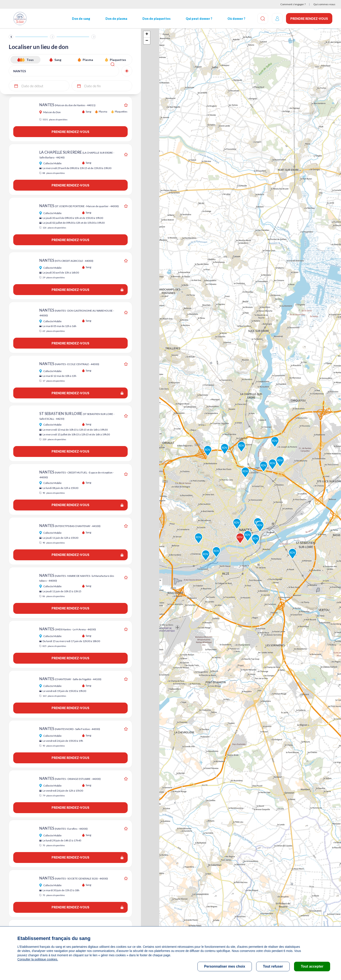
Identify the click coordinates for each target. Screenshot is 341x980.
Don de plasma (116, 19)
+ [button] (147, 34)
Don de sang (81, 19)
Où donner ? (235, 19)
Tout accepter (312, 966)
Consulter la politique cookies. (38, 959)
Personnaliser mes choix (225, 966)
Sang (58, 60)
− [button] (147, 41)
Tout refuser (273, 966)
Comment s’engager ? (293, 4)
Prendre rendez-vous (309, 19)
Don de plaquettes (155, 19)
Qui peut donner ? (198, 19)
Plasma (88, 60)
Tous (30, 60)
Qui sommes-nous (324, 4)
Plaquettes (118, 60)
